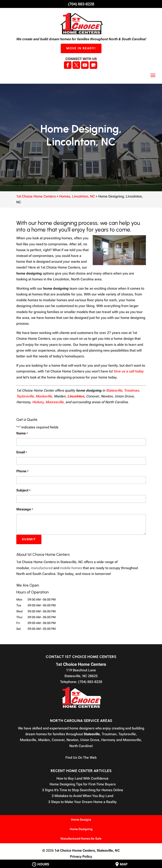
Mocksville (44, 396)
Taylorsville (25, 396)
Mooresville (55, 402)
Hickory (38, 402)
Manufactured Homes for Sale (81, 839)
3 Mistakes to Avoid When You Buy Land (83, 796)
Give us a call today (129, 371)
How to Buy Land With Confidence (83, 778)
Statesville (114, 390)
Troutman (131, 390)
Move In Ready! (81, 48)
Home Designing (81, 829)
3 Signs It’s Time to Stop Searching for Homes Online (83, 790)
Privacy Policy (81, 856)
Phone (22, 471)
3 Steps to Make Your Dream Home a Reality (83, 802)
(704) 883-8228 (81, 4)
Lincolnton (76, 396)
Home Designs (81, 820)
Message (25, 509)
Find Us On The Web (81, 758)
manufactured (42, 568)
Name (22, 433)
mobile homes (71, 568)
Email (22, 452)
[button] (153, 75)
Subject (23, 490)
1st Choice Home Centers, (87, 850)
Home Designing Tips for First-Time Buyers (83, 784)
